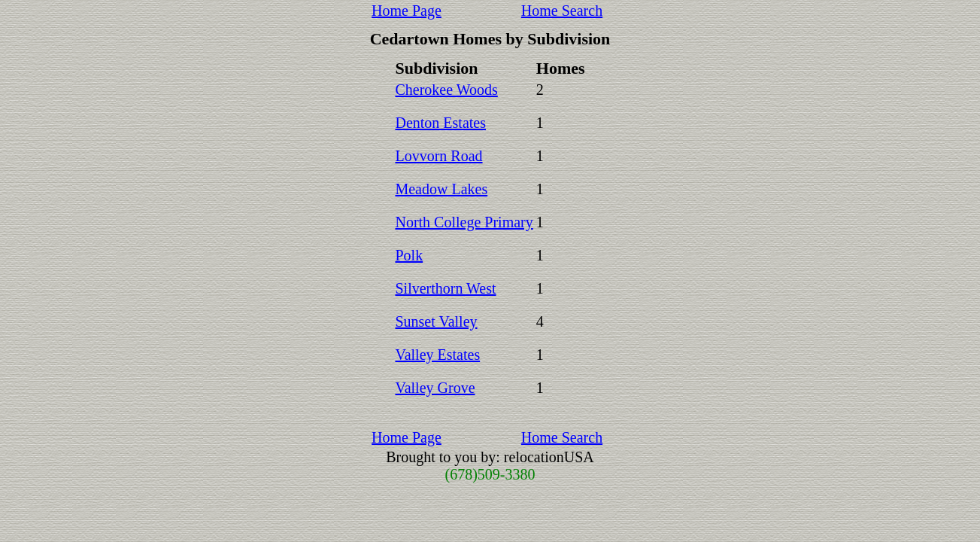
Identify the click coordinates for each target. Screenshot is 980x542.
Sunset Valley (436, 321)
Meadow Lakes (441, 189)
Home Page (407, 11)
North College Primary (464, 222)
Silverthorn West (445, 288)
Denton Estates (440, 123)
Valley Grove (435, 388)
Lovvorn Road (438, 156)
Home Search (562, 11)
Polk (409, 255)
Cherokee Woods (446, 90)
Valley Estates (437, 355)
